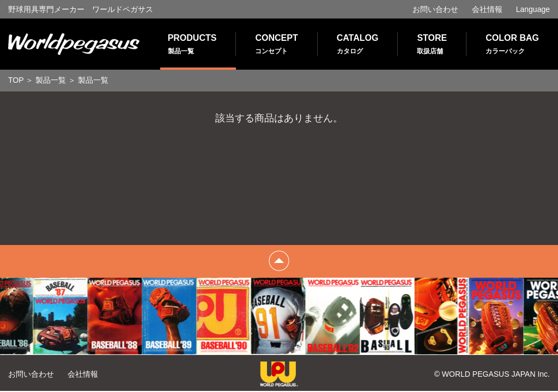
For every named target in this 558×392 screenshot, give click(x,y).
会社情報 (487, 9)
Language (533, 9)
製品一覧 (51, 80)
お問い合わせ (435, 9)
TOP (16, 80)
